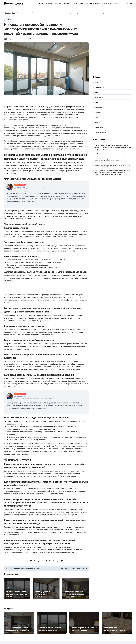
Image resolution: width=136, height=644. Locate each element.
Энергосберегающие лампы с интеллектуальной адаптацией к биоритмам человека (112, 160)
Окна (87, 4)
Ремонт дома (13, 3)
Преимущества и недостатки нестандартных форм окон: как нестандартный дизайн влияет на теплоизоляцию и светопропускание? (113, 173)
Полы (75, 4)
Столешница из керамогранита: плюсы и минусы (112, 166)
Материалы (67, 4)
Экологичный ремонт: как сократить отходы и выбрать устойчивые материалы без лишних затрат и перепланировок (113, 147)
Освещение (48, 4)
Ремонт (115, 4)
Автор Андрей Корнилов (13, 39)
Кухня (41, 4)
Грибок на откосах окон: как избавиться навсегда (112, 154)
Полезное (98, 112)
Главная (8, 13)
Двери (81, 4)
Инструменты (106, 4)
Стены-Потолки (95, 4)
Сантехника (58, 4)
